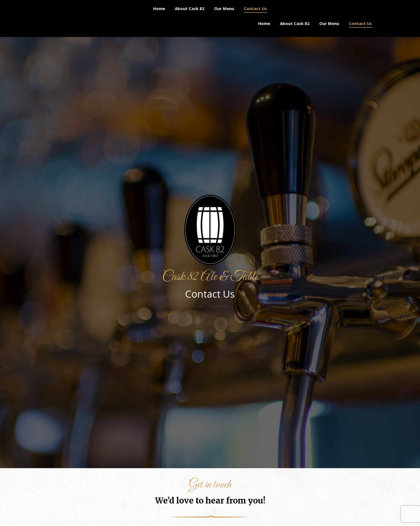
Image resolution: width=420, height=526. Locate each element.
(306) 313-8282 (66, 5)
